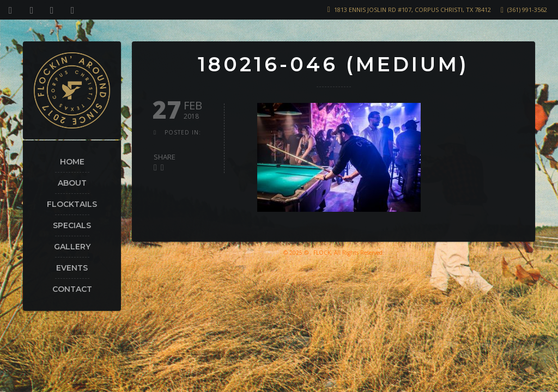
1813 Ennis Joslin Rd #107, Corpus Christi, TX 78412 (413, 10)
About (72, 183)
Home (72, 162)
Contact (72, 289)
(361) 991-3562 (527, 10)
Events (72, 268)
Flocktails (72, 204)
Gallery (72, 247)
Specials (72, 225)
